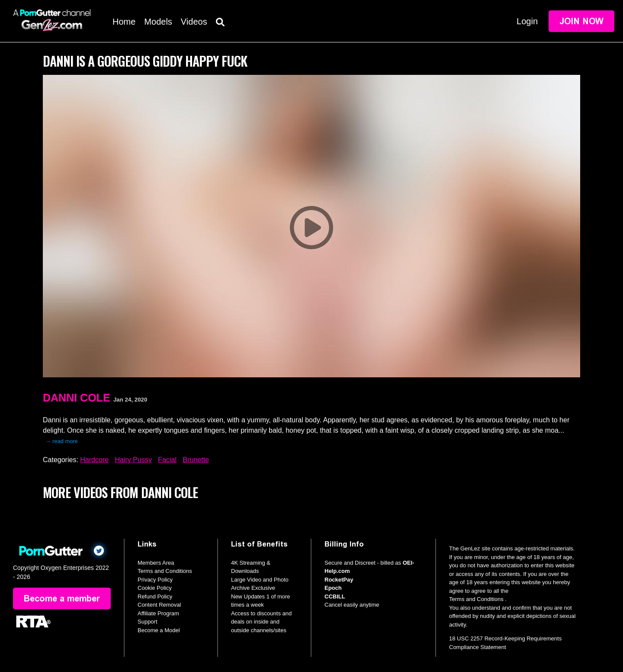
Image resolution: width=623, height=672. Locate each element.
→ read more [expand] (62, 441)
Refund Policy (155, 596)
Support (148, 622)
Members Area (156, 563)
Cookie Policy (155, 588)
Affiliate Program (158, 613)
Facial (167, 460)
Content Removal (159, 605)
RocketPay (339, 580)
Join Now (581, 21)
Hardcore (94, 460)
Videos (194, 22)
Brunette (196, 460)
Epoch (333, 588)
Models (158, 22)
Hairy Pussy (133, 460)
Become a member (62, 598)
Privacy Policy (155, 580)
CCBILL (335, 596)
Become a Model (159, 630)
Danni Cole (77, 398)
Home (124, 22)
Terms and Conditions (165, 571)
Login (527, 21)
